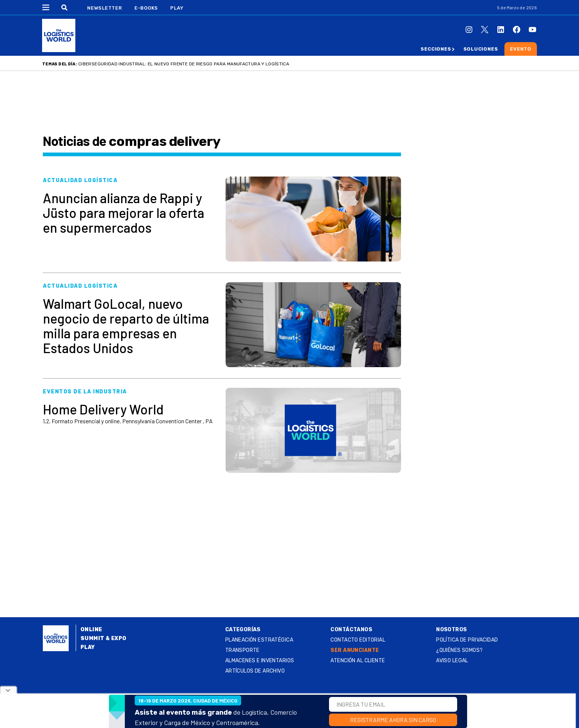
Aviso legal (452, 661)
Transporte (242, 650)
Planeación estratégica (259, 640)
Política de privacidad (467, 640)
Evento (521, 49)
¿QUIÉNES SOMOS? (459, 650)
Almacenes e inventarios (260, 661)
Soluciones (481, 49)
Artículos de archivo (255, 671)
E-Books (146, 8)
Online (91, 630)
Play (177, 8)
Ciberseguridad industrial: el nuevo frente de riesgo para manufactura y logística (184, 64)
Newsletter (105, 8)
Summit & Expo (103, 638)
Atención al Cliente (358, 661)
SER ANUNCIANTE (355, 650)
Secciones (436, 49)
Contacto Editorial (358, 640)
